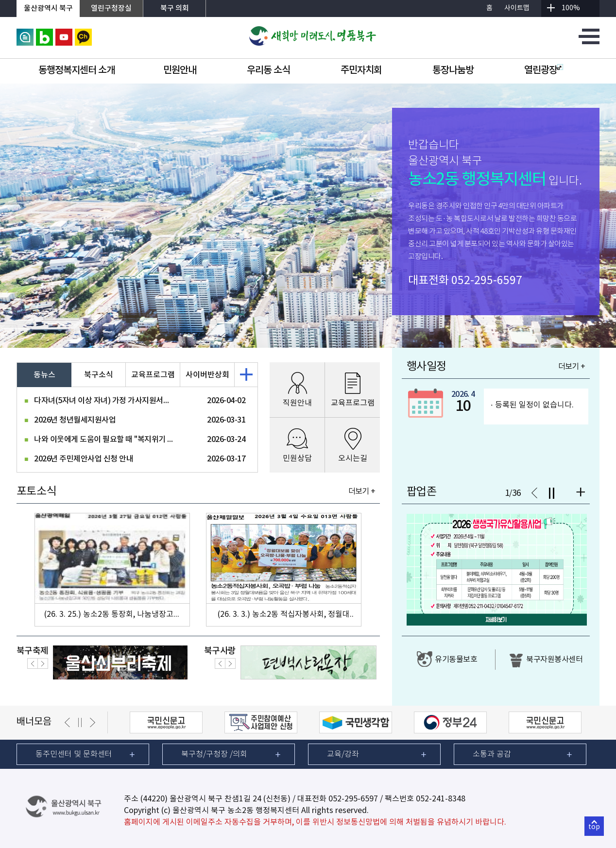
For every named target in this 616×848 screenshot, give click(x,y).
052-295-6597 (487, 281)
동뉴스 (44, 375)
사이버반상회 (207, 375)
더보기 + (362, 492)
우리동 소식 (268, 70)
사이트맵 (517, 8)
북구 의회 (175, 8)
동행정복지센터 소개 (77, 70)
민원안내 (180, 70)
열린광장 (544, 70)
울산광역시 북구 (48, 8)
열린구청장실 (111, 8)
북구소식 (99, 375)
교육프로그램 (153, 375)
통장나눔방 (453, 70)
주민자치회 (361, 70)
